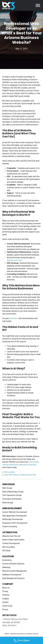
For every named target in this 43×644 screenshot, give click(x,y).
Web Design (7, 488)
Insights (6, 599)
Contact (5, 602)
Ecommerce (7, 560)
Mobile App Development (13, 519)
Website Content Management (14, 571)
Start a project (9, 472)
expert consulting (29, 465)
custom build (33, 462)
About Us (6, 588)
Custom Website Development (15, 512)
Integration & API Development (15, 523)
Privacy (5, 609)
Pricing (5, 591)
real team (14, 318)
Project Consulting (10, 527)
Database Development (12, 575)
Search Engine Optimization (13, 540)
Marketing (6, 567)
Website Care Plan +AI (11, 536)
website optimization (11, 465)
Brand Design (8, 503)
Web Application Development (14, 516)
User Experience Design (12, 495)
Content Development (11, 543)
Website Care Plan (14, 260)
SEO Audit (6, 551)
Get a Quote (21, 641)
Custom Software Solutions (13, 564)
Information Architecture (12, 499)
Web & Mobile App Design (13, 492)
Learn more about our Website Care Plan (20, 475)
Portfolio (6, 595)
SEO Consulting (8, 547)
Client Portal (7, 606)
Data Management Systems (13, 578)
